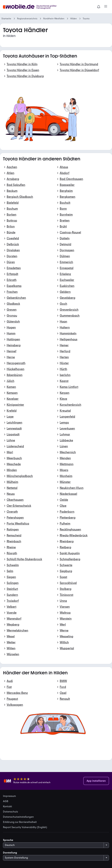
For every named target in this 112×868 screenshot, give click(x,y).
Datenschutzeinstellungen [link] (18, 817)
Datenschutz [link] (10, 812)
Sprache (8, 840)
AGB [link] (6, 801)
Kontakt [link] (8, 807)
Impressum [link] (9, 796)
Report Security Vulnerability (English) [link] (25, 827)
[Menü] (106, 7)
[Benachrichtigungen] (99, 7)
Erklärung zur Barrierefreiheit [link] (20, 822)
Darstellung (10, 853)
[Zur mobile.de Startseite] (31, 7)
